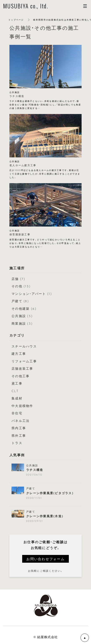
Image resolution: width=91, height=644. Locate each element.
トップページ (16, 20)
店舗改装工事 (22, 368)
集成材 (17, 398)
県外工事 (19, 435)
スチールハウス (24, 346)
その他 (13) (21, 286)
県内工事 (19, 428)
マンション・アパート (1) (32, 294)
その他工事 (21, 376)
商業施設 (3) (22, 323)
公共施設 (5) (22, 316)
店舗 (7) (19, 279)
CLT (15, 391)
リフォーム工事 (24, 361)
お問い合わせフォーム (45, 559)
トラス (17, 443)
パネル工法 (21, 421)
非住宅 (17, 413)
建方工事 (19, 354)
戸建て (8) (20, 301)
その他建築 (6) (24, 308)
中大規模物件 (22, 406)
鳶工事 (17, 383)
